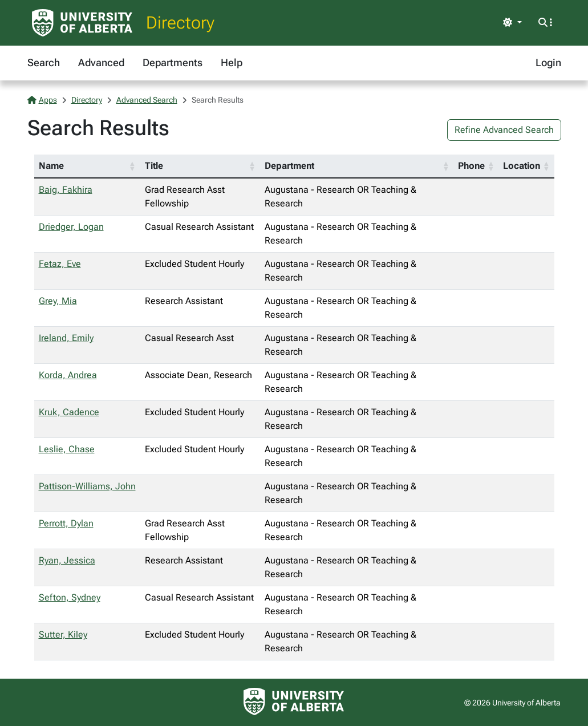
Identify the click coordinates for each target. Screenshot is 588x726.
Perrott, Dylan (66, 523)
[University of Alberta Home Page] (82, 23)
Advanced (101, 62)
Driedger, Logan (71, 227)
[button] (132, 166)
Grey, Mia (58, 301)
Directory (180, 23)
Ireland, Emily (66, 338)
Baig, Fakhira (66, 190)
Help (232, 62)
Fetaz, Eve (60, 264)
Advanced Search (147, 100)
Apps (42, 100)
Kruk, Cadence (69, 412)
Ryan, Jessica (67, 560)
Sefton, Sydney (70, 597)
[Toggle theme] (512, 23)
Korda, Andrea (68, 375)
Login (548, 62)
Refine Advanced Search (504, 130)
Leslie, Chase (67, 449)
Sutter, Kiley (63, 634)
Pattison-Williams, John (87, 486)
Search (44, 62)
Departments (173, 62)
